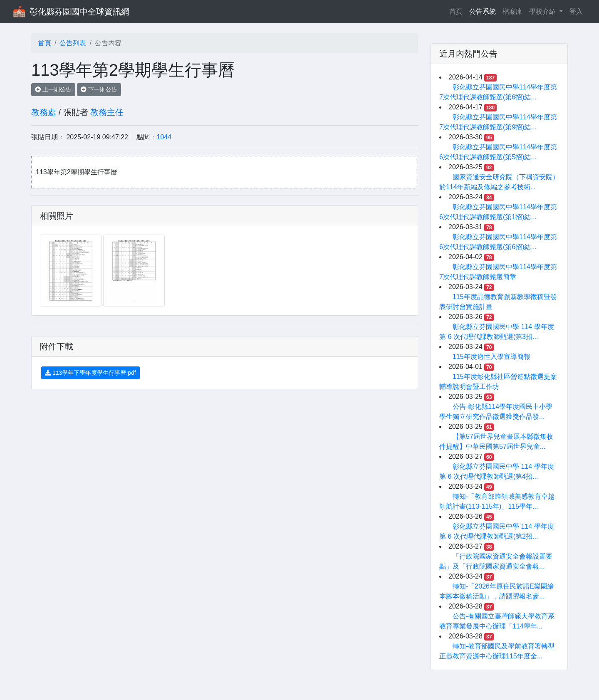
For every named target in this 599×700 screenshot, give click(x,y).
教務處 (44, 112)
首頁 (458, 11)
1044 (164, 137)
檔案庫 (512, 11)
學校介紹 (543, 11)
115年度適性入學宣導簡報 (491, 357)
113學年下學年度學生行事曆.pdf (90, 373)
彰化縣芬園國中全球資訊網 (79, 12)
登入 (576, 11)
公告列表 (73, 43)
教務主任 (107, 112)
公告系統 (483, 11)
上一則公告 (53, 89)
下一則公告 (99, 89)
